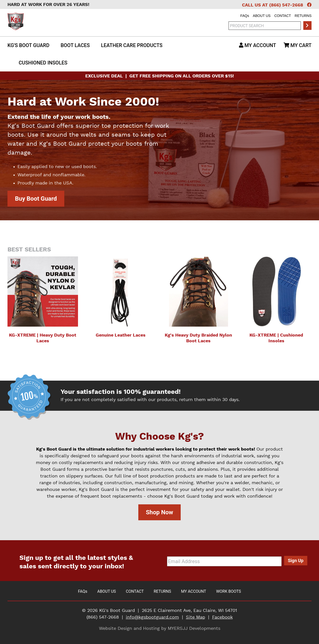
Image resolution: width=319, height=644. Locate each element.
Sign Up (296, 560)
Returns (303, 16)
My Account (258, 45)
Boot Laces (75, 45)
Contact (283, 16)
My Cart (298, 45)
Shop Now (159, 512)
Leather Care (132, 45)
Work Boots (229, 591)
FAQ (245, 16)
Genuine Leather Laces (121, 335)
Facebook (222, 617)
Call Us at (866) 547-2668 (273, 5)
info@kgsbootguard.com (152, 617)
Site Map (196, 617)
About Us (262, 16)
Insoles (43, 63)
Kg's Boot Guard (28, 45)
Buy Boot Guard (36, 199)
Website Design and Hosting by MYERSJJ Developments (160, 629)
